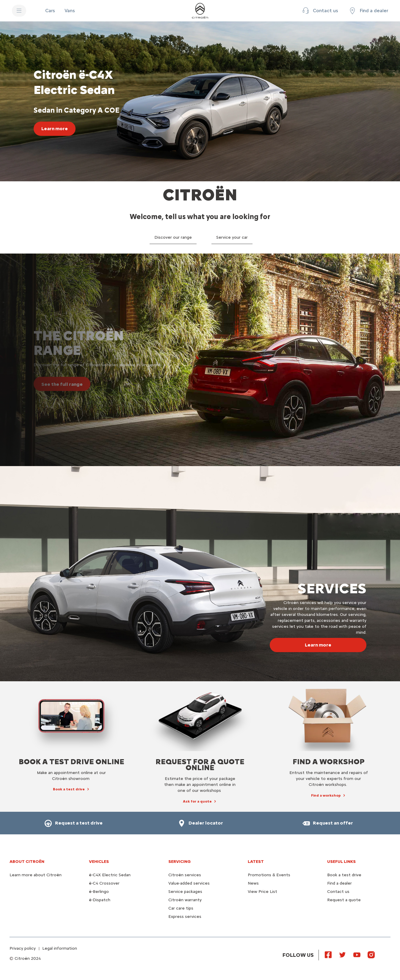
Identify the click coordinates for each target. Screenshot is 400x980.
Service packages (185, 892)
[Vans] (70, 11)
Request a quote (344, 900)
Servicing (179, 862)
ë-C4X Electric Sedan (110, 875)
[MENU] (19, 11)
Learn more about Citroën (36, 875)
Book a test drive (344, 875)
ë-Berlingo (99, 892)
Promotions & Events (269, 875)
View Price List (262, 892)
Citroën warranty (185, 900)
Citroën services (185, 875)
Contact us (338, 892)
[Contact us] (320, 11)
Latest (256, 862)
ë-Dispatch (100, 900)
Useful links (341, 862)
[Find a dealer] (368, 11)
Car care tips (181, 908)
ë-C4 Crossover (104, 883)
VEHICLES (99, 862)
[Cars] (50, 11)
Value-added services (189, 883)
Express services (185, 917)
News (253, 883)
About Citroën (27, 862)
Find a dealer (339, 883)
